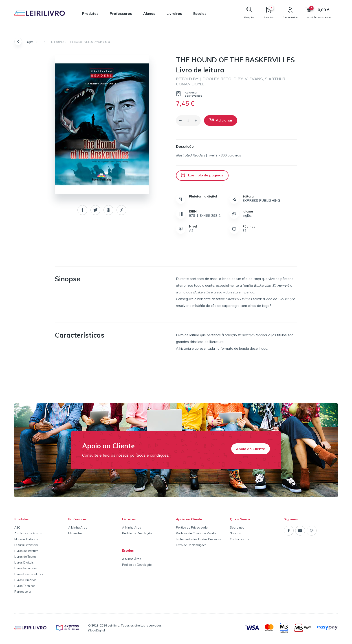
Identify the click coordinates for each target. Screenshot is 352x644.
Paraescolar (23, 592)
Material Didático (26, 539)
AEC (17, 527)
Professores (121, 13)
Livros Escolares (26, 568)
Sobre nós (237, 527)
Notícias (235, 533)
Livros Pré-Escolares (29, 574)
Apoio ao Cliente (251, 449)
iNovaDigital (97, 630)
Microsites (75, 533)
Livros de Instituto (26, 551)
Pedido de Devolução (137, 533)
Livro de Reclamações (191, 545)
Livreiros (174, 13)
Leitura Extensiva (26, 545)
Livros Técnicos (25, 586)
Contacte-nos (239, 539)
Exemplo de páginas (202, 175)
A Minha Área (78, 527)
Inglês (30, 42)
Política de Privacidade (192, 527)
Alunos (149, 13)
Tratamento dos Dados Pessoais (198, 539)
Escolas (200, 13)
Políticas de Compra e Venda (196, 533)
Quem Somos (240, 519)
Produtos (90, 13)
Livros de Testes (25, 557)
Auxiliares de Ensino (28, 533)
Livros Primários (25, 580)
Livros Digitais (24, 562)
